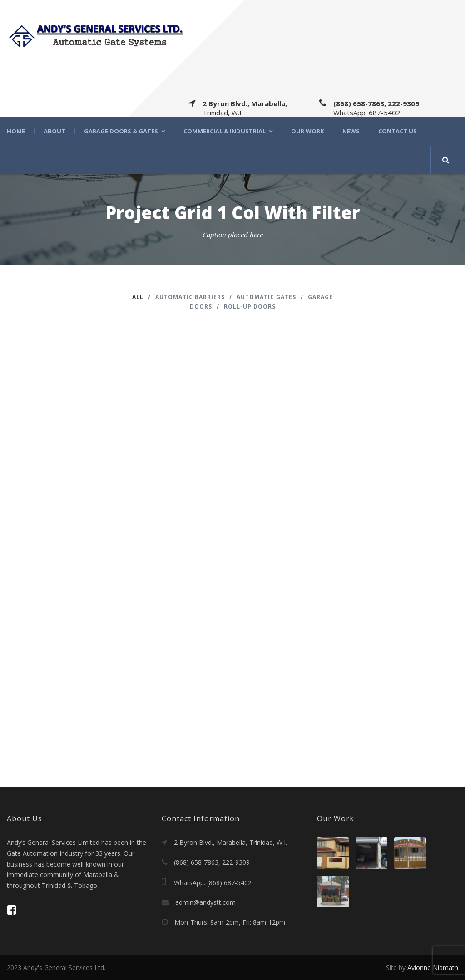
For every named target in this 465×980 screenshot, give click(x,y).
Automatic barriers (190, 297)
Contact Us (398, 131)
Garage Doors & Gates (121, 131)
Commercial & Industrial (225, 131)
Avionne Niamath (433, 968)
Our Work (307, 131)
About (54, 131)
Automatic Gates (266, 297)
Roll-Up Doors (250, 306)
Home (16, 131)
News (351, 131)
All (138, 297)
